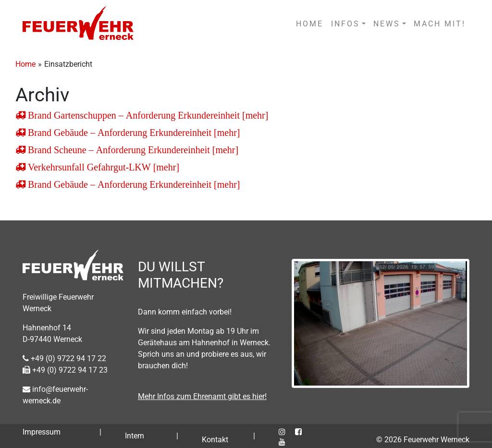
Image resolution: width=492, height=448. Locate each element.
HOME (310, 24)
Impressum (42, 432)
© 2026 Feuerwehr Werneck (423, 440)
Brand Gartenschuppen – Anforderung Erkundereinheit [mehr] (147, 115)
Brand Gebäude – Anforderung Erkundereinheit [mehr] (133, 133)
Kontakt (215, 440)
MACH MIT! (440, 24)
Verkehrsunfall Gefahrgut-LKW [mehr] (102, 167)
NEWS (387, 24)
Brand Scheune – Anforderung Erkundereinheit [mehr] (132, 150)
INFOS (345, 24)
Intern (135, 436)
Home (25, 64)
